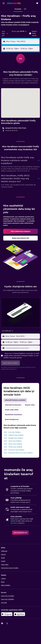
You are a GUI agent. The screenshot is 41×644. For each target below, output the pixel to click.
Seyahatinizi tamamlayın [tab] (14, 415)
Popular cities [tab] (30, 405)
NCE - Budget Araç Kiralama (13, 438)
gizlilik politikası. (31, 367)
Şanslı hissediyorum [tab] (12, 419)
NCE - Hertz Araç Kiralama (13, 441)
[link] (20, 231)
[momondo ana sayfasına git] (14, 3)
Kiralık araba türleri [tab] (12, 410)
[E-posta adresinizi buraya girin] (22, 348)
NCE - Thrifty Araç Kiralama (13, 447)
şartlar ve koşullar (19, 367)
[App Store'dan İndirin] (19, 614)
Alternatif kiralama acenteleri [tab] (15, 400)
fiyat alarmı (14, 523)
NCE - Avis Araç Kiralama (12, 432)
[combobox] (5, 33)
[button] (4, 3)
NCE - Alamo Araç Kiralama (13, 444)
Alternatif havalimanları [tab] (13, 405)
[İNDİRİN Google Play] (7, 614)
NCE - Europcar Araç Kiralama (14, 450)
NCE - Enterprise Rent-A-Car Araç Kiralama (18, 453)
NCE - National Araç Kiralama (14, 435)
